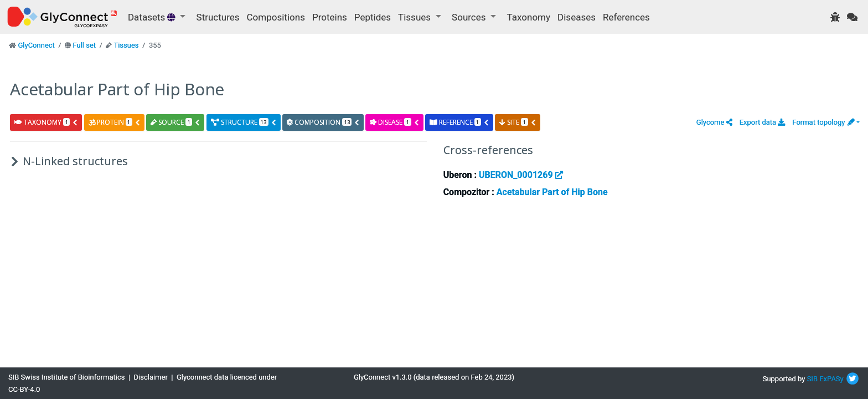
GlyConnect (36, 45)
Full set (84, 45)
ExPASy (831, 379)
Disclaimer (151, 377)
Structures (218, 17)
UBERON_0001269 (521, 175)
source (175, 122)
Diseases (577, 17)
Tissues (126, 45)
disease (394, 122)
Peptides (373, 17)
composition (323, 122)
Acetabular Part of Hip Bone (552, 192)
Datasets (153, 17)
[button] (714, 122)
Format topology (823, 122)
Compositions (276, 17)
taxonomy (46, 122)
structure (244, 122)
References (626, 17)
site (518, 122)
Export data (763, 122)
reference (459, 122)
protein (115, 122)
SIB (812, 379)
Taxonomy (529, 17)
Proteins (330, 17)
